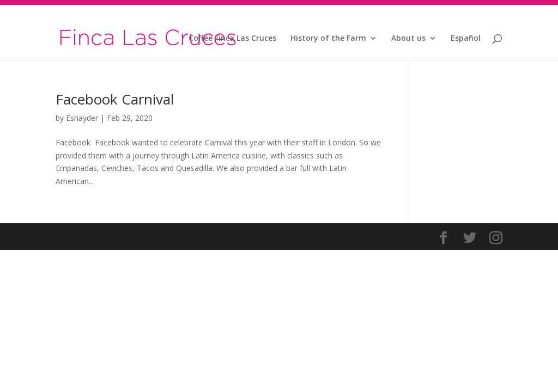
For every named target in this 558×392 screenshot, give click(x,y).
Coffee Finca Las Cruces (232, 39)
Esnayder (82, 118)
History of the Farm (328, 39)
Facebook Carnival (115, 99)
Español (466, 39)
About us (408, 39)
